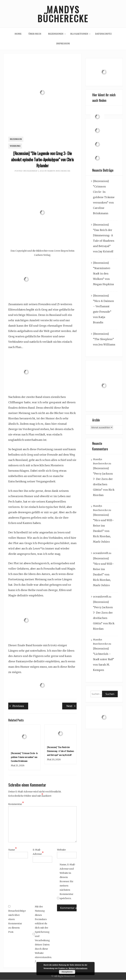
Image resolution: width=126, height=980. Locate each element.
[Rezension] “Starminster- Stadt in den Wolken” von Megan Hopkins (103, 274)
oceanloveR (100, 553)
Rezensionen (56, 34)
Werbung (15, 146)
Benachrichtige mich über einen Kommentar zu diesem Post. (16, 920)
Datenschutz (103, 34)
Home (18, 34)
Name (13, 850)
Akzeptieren (67, 972)
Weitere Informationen (78, 968)
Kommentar (16, 804)
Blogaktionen (79, 34)
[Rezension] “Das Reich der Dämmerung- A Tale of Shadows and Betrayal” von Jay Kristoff (60, 751)
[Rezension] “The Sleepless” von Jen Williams (104, 339)
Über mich (35, 34)
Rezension (16, 139)
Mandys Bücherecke (63, 14)
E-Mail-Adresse (38, 852)
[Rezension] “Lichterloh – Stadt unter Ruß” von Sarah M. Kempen (103, 659)
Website (61, 850)
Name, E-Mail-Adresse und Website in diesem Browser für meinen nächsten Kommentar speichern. (68, 882)
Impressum (63, 44)
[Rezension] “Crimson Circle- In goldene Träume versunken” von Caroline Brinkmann (24, 757)
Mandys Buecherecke (59, 171)
